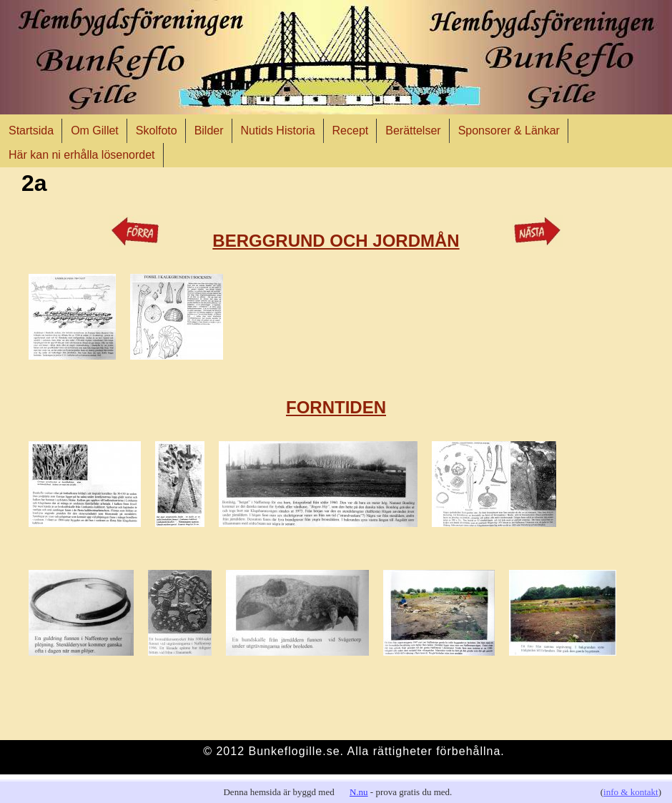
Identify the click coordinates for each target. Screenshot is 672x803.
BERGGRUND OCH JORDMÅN (336, 241)
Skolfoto (157, 130)
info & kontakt (631, 792)
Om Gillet (95, 130)
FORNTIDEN (336, 407)
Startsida (31, 130)
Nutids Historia (278, 130)
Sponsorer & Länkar (509, 130)
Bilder (209, 130)
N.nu (359, 792)
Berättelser (413, 130)
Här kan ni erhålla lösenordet (82, 155)
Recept (351, 130)
